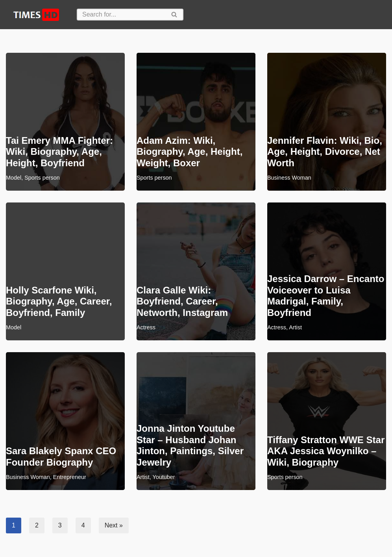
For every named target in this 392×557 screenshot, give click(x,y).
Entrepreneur (70, 477)
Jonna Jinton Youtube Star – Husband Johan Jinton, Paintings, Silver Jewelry (190, 445)
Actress (146, 327)
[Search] (121, 15)
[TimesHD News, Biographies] (35, 15)
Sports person (42, 178)
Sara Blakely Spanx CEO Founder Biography (61, 457)
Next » (114, 525)
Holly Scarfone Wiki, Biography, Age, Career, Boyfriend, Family (59, 302)
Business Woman (289, 178)
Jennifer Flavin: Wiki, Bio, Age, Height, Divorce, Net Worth (325, 152)
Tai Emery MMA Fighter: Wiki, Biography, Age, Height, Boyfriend (59, 152)
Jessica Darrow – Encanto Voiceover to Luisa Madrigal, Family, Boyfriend (326, 296)
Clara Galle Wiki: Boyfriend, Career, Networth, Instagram (182, 302)
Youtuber (164, 477)
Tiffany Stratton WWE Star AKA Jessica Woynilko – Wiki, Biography (326, 451)
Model (14, 178)
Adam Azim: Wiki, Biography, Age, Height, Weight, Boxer (190, 152)
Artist (295, 327)
